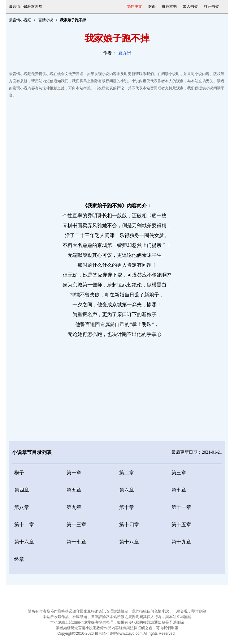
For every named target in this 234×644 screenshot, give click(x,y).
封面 (152, 6)
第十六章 (24, 542)
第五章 (74, 490)
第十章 (127, 507)
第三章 (179, 473)
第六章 (127, 490)
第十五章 (181, 525)
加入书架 (190, 6)
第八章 (22, 507)
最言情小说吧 (20, 20)
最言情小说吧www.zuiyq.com (119, 633)
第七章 (179, 490)
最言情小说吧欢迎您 (26, 6)
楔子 (19, 473)
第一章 (74, 473)
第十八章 (129, 542)
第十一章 (181, 507)
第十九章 (181, 542)
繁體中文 (135, 6)
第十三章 (76, 525)
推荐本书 (169, 6)
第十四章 (129, 525)
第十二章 (24, 525)
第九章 (74, 507)
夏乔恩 (125, 53)
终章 (19, 559)
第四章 (22, 490)
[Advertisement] (117, 148)
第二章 (127, 473)
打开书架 (211, 6)
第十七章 (76, 542)
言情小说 (46, 20)
